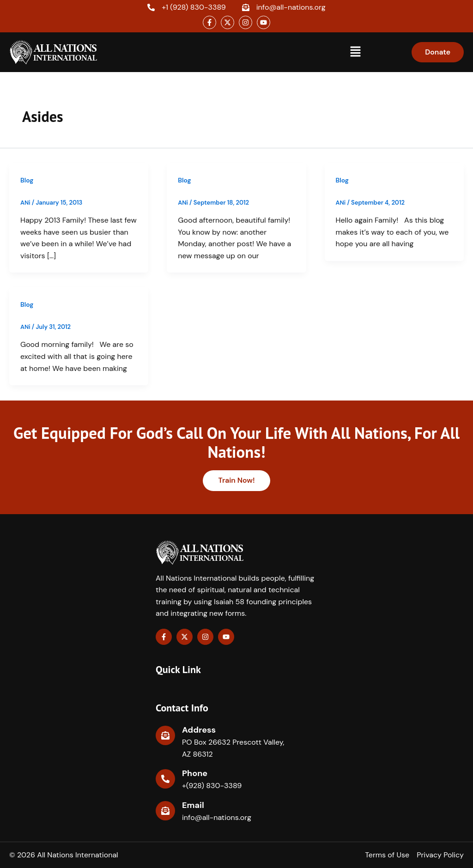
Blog (27, 180)
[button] (355, 52)
